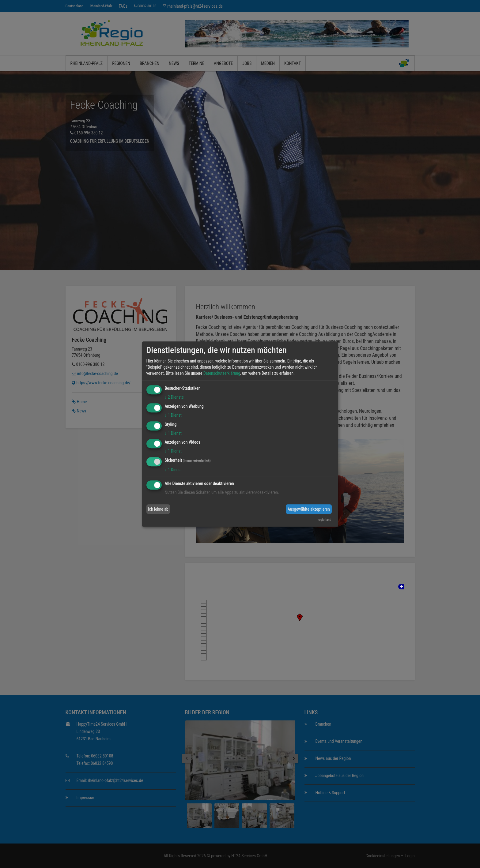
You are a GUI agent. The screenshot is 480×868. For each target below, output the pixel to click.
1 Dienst (173, 415)
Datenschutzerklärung (222, 373)
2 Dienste (174, 397)
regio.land (324, 520)
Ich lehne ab (158, 509)
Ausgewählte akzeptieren (309, 509)
